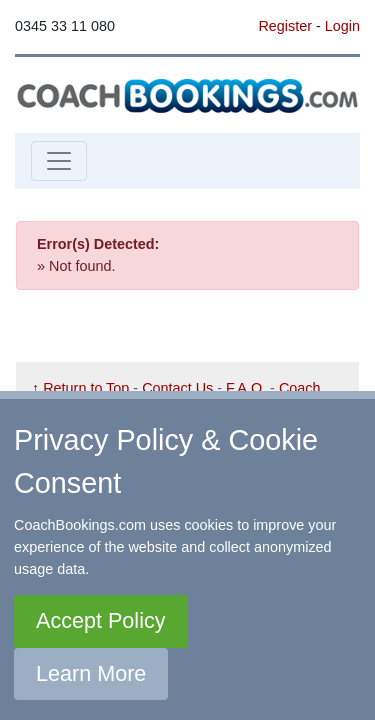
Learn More (91, 673)
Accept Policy (101, 620)
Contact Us (177, 388)
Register (285, 26)
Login (342, 26)
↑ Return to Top (80, 388)
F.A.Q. (246, 388)
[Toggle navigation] (59, 161)
